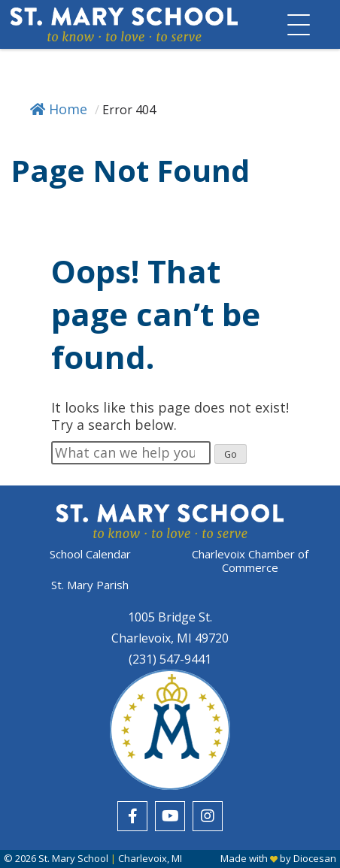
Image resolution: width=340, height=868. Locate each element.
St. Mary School (73, 858)
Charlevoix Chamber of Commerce (250, 561)
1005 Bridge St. (170, 617)
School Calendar (90, 554)
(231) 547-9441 (170, 659)
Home (59, 109)
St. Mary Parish (90, 585)
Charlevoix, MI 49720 (170, 638)
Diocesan (315, 858)
